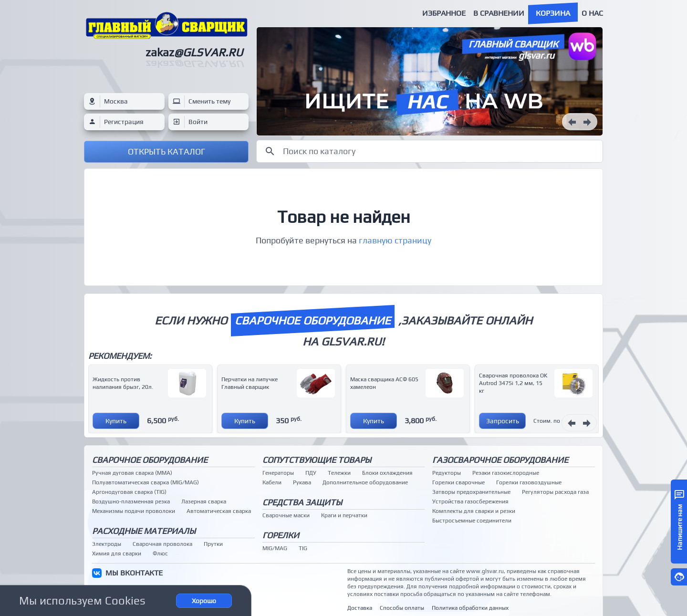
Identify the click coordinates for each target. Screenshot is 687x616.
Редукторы (447, 473)
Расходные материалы (144, 531)
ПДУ (311, 473)
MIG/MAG (275, 548)
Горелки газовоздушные (529, 482)
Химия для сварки (117, 553)
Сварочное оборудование (150, 460)
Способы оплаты (402, 608)
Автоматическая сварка (219, 511)
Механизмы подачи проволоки (134, 511)
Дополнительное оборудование (365, 482)
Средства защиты (302, 502)
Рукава (302, 482)
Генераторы (278, 473)
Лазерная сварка (204, 501)
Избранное (444, 13)
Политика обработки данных (470, 608)
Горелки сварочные (458, 482)
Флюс (160, 553)
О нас (592, 13)
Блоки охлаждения (387, 473)
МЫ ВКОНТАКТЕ (134, 573)
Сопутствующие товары (317, 460)
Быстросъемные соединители (472, 521)
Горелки (281, 535)
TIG (303, 548)
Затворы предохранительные (471, 492)
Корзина (553, 13)
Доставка (360, 608)
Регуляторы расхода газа (555, 492)
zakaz (194, 52)
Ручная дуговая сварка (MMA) (132, 473)
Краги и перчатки (344, 515)
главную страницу (395, 240)
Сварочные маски (286, 515)
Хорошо (204, 601)
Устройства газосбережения (470, 501)
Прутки (213, 544)
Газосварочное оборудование (500, 460)
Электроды (107, 544)
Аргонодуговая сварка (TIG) (129, 492)
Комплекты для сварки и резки (474, 511)
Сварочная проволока (162, 544)
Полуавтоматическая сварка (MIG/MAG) (146, 482)
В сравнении (499, 13)
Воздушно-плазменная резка (131, 501)
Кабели (272, 482)
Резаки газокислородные (506, 473)
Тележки (339, 473)
